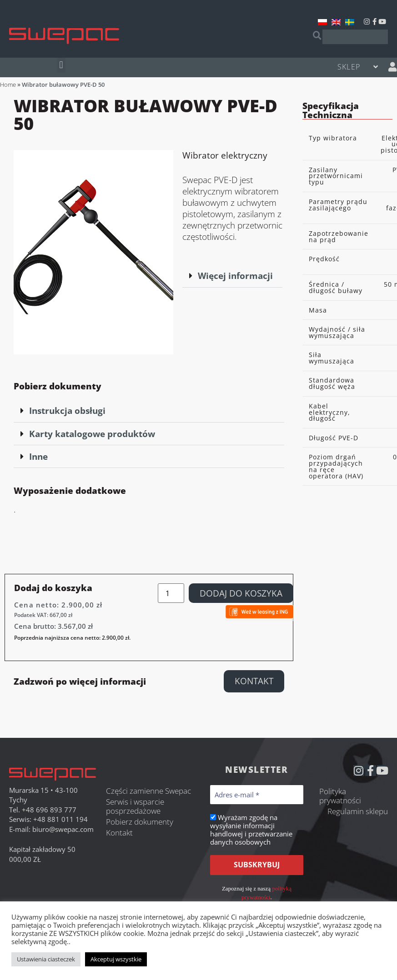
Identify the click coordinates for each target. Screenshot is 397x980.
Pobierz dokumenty (140, 822)
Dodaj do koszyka (241, 593)
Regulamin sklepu (358, 811)
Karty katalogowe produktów (92, 434)
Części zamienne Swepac (148, 791)
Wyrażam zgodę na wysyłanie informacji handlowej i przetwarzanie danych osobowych (251, 830)
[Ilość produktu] (171, 593)
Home (8, 85)
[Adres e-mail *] (257, 795)
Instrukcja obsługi (67, 410)
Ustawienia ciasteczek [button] (46, 959)
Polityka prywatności (340, 796)
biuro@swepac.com (63, 829)
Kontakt (119, 833)
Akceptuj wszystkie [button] (116, 959)
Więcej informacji (235, 276)
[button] (61, 65)
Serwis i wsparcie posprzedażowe (135, 806)
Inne (38, 456)
